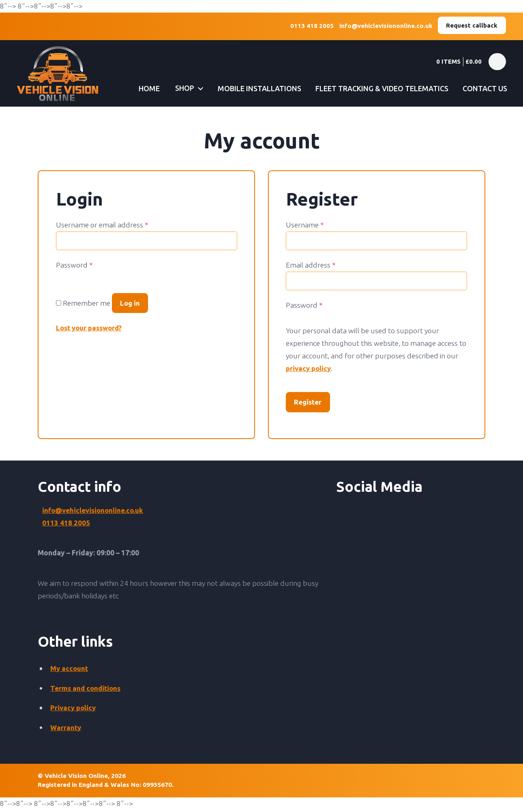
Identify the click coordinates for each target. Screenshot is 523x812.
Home (142, 89)
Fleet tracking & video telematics (378, 89)
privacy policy (309, 369)
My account (70, 670)
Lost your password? (91, 330)
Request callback (471, 25)
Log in (131, 304)
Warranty (66, 730)
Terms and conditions (87, 690)
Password (74, 265)
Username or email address (102, 225)
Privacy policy (74, 710)
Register (309, 403)
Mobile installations (255, 89)
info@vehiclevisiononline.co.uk (384, 27)
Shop (179, 89)
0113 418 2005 (309, 27)
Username (305, 225)
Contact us (484, 89)
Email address (311, 265)
